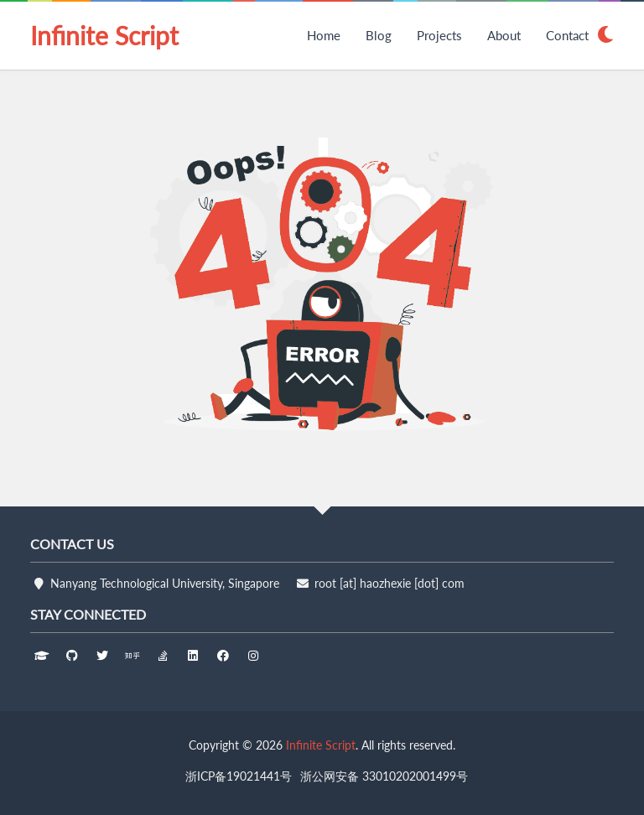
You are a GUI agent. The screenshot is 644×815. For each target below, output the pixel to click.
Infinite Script (104, 35)
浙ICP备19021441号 (239, 776)
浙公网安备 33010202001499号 (384, 776)
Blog (379, 35)
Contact (567, 35)
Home (324, 35)
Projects (439, 35)
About (504, 35)
